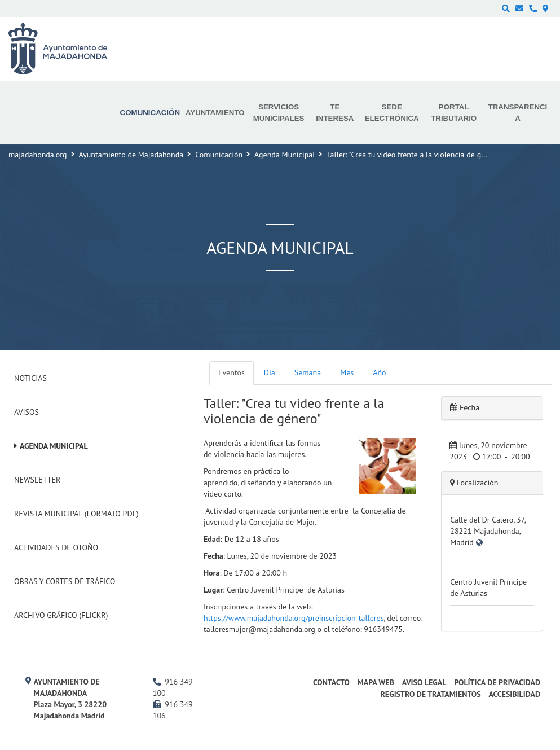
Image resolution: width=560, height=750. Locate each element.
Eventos (232, 372)
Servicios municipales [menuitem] (279, 113)
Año (379, 372)
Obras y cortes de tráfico (65, 581)
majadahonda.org (38, 155)
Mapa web (376, 682)
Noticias (30, 378)
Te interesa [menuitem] (335, 113)
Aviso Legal (424, 682)
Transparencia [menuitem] (518, 113)
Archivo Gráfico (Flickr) (61, 615)
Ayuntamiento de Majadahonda (131, 155)
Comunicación (219, 155)
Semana (308, 372)
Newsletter (37, 480)
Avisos (27, 412)
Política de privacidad (497, 682)
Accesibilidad (514, 694)
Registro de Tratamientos (430, 694)
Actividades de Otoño (56, 547)
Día (270, 372)
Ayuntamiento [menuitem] (215, 113)
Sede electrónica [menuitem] (392, 113)
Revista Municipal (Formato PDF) (76, 514)
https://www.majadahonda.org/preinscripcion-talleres (294, 618)
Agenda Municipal (285, 155)
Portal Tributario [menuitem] (454, 113)
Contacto (331, 682)
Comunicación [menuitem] (150, 113)
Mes (347, 372)
